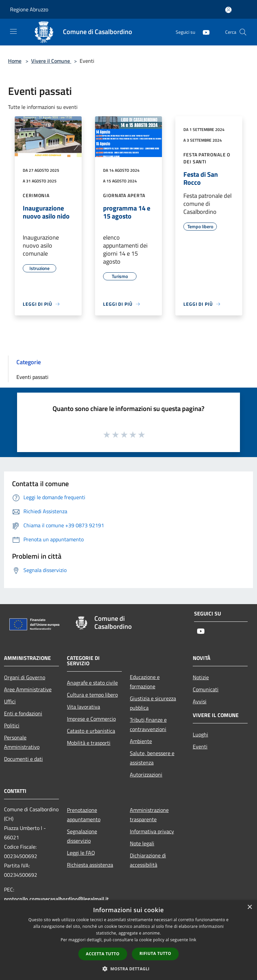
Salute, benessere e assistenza (152, 758)
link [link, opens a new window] (193, 940)
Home (15, 61)
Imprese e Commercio (91, 719)
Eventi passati (32, 377)
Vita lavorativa (83, 707)
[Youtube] (203, 32)
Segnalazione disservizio (82, 836)
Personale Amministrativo (22, 742)
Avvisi (200, 701)
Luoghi (200, 734)
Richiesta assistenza (90, 865)
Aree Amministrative (28, 689)
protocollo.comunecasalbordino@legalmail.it (56, 899)
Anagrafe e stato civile (92, 683)
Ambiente (141, 741)
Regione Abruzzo (29, 9)
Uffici (10, 701)
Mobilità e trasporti (89, 743)
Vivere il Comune (51, 61)
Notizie (201, 677)
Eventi (200, 746)
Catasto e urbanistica (91, 731)
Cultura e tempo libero (92, 695)
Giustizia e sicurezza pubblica (153, 703)
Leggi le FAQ (81, 853)
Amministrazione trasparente (149, 815)
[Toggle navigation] (13, 31)
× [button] (249, 907)
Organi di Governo (25, 677)
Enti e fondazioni (23, 713)
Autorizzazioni (146, 775)
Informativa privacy (152, 831)
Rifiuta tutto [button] (155, 953)
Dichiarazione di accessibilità (148, 860)
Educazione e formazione (145, 682)
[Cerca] (243, 32)
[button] (128, 969)
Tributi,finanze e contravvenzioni (148, 724)
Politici (12, 725)
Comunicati (206, 689)
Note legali (142, 843)
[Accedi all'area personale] (228, 10)
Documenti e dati (23, 759)
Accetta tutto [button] (103, 954)
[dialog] (128, 940)
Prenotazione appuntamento (84, 815)
